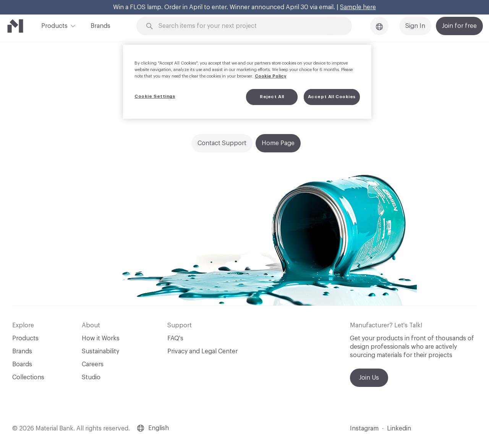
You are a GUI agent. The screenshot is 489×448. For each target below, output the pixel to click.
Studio (91, 377)
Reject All (272, 97)
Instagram (364, 429)
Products (54, 25)
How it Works (101, 338)
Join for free (459, 26)
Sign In (415, 26)
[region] (247, 82)
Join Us (369, 378)
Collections (28, 377)
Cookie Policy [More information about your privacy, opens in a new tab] (270, 76)
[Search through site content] (248, 26)
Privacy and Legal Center (202, 351)
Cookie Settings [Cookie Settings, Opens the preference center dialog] (155, 96)
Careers (93, 364)
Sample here (358, 7)
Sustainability (100, 351)
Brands (100, 26)
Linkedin (399, 429)
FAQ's (175, 338)
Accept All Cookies (332, 97)
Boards (22, 364)
